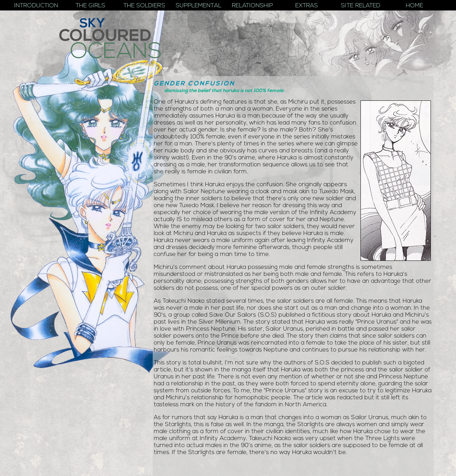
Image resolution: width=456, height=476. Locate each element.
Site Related (361, 6)
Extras (307, 6)
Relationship (252, 6)
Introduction (36, 6)
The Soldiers (144, 6)
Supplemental (199, 6)
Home (415, 6)
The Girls (90, 6)
